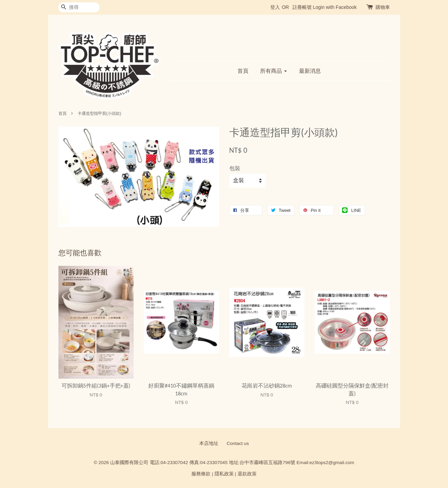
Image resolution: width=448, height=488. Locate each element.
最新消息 (310, 71)
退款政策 (247, 474)
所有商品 (274, 71)
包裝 (235, 168)
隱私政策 (224, 474)
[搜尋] (79, 7)
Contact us (238, 443)
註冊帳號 (302, 7)
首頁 (243, 71)
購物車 (383, 7)
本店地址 (209, 443)
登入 (275, 7)
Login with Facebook (335, 7)
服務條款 (201, 474)
